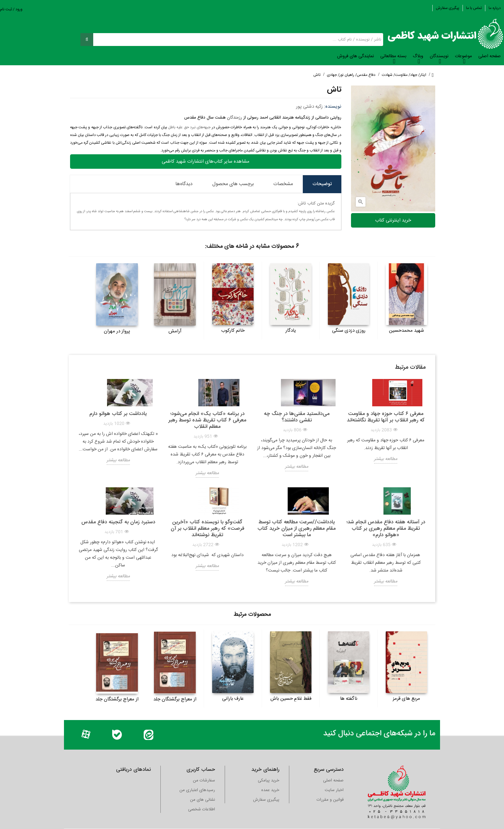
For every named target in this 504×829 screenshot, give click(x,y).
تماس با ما (474, 8)
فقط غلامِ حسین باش (291, 699)
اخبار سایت (334, 790)
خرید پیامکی (269, 780)
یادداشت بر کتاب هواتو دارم (118, 414)
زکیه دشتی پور (309, 107)
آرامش (175, 331)
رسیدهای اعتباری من (197, 790)
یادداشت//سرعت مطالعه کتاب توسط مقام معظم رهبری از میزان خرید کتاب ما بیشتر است (297, 529)
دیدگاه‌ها (184, 184)
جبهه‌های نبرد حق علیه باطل (189, 127)
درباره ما (495, 8)
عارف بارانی (233, 699)
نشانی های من (203, 800)
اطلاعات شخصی (202, 809)
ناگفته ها (349, 699)
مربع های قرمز (406, 699)
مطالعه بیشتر (386, 459)
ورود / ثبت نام (11, 9)
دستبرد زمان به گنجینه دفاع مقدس (118, 522)
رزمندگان (234, 118)
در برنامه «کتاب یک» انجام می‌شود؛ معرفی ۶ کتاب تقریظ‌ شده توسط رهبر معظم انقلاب (207, 420)
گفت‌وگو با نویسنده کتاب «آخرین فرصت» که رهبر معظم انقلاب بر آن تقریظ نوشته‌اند (207, 529)
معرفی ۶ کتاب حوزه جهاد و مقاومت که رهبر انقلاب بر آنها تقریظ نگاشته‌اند (386, 417)
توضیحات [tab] (322, 184)
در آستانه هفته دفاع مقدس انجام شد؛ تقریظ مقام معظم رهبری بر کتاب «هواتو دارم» (386, 529)
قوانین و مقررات (330, 800)
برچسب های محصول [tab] (233, 184)
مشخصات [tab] (283, 184)
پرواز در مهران (117, 331)
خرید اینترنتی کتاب (393, 220)
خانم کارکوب (233, 331)
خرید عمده (270, 790)
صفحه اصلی (333, 780)
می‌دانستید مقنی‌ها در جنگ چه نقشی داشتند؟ (297, 417)
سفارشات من (204, 780)
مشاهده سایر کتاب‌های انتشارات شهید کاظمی (206, 162)
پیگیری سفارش (448, 8)
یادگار (291, 331)
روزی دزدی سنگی (349, 331)
